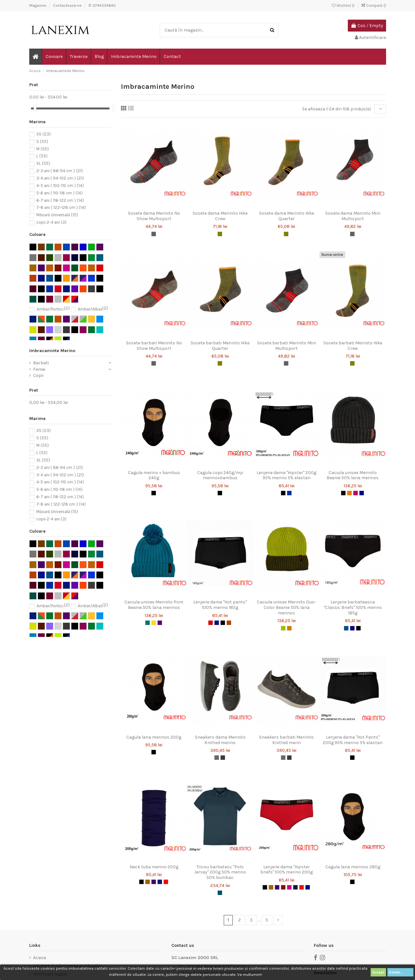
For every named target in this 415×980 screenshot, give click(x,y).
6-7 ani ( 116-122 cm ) (60, 200)
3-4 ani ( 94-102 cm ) (60, 178)
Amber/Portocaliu (53, 309)
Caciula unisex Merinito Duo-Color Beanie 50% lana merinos (286, 607)
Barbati (41, 363)
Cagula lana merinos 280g (353, 867)
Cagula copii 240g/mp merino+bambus (220, 475)
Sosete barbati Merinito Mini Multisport (287, 346)
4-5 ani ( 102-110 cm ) (60, 186)
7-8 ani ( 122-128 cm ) (61, 208)
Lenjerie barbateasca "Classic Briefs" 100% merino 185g (353, 607)
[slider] (35, 108)
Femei (39, 369)
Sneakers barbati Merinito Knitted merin (286, 740)
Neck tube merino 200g (154, 867)
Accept (378, 972)
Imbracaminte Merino (52, 351)
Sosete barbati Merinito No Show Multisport (154, 346)
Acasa (40, 958)
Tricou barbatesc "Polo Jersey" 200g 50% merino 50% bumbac (220, 872)
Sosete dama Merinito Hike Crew (220, 216)
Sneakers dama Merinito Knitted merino (220, 740)
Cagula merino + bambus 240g (154, 475)
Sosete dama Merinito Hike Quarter (287, 216)
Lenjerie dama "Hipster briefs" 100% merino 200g (287, 870)
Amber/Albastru (93, 309)
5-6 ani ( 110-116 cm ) (59, 193)
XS (44, 134)
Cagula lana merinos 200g (154, 737)
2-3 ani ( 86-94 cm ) (60, 171)
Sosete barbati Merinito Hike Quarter (220, 346)
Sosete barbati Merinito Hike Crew (353, 346)
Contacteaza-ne (68, 5)
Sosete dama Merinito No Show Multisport (154, 216)
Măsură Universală (57, 215)
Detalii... (400, 972)
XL (43, 164)
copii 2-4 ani (51, 222)
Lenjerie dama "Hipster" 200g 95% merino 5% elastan (286, 475)
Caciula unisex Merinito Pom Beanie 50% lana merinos (154, 605)
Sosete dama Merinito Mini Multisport (353, 216)
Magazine (38, 5)
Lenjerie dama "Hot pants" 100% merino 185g (220, 605)
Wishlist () (344, 5)
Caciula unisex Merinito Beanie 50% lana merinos (353, 475)
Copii (38, 375)
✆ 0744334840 (102, 5)
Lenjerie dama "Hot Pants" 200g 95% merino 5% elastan (353, 740)
